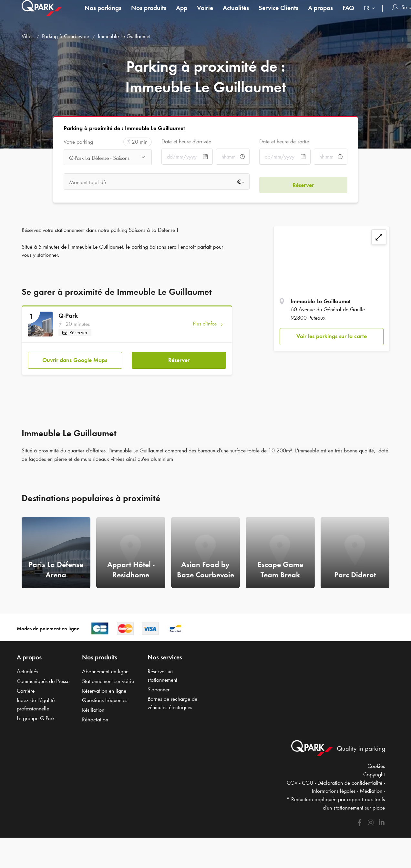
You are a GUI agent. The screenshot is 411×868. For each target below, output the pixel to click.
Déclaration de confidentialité (350, 779)
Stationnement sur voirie (108, 677)
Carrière (26, 687)
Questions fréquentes (105, 697)
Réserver (179, 356)
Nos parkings (103, 14)
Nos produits (149, 14)
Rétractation (95, 716)
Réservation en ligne (104, 687)
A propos (320, 14)
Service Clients (278, 14)
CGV (292, 779)
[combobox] (371, 15)
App (182, 14)
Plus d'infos (205, 324)
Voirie (205, 14)
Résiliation (93, 706)
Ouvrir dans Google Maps (75, 356)
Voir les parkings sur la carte (332, 336)
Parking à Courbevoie (66, 36)
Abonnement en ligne (105, 668)
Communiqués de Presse (43, 677)
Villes (27, 36)
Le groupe (36, 715)
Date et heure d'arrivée (186, 141)
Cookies (376, 763)
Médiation (371, 788)
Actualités (236, 14)
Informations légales (334, 788)
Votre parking (78, 142)
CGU (308, 779)
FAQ (348, 14)
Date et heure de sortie (284, 141)
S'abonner (159, 686)
